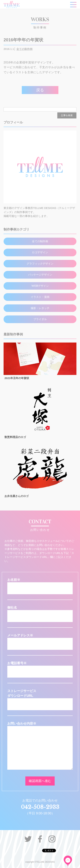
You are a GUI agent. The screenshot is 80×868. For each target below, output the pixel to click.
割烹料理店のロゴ (15, 437)
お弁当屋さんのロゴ (17, 496)
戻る (40, 90)
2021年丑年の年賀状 (17, 378)
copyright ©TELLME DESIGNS (40, 862)
